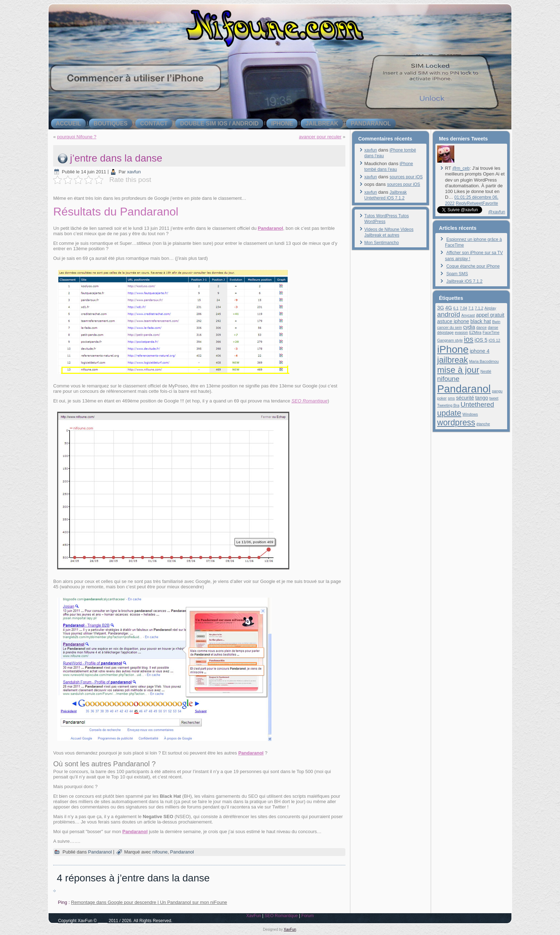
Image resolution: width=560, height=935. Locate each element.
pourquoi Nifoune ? (77, 137)
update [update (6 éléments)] (449, 413)
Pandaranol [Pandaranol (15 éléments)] (464, 389)
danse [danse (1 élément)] (493, 327)
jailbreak (322, 123)
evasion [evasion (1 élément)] (462, 332)
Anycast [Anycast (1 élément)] (468, 315)
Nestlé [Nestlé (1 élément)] (486, 371)
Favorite (490, 203)
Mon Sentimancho (382, 243)
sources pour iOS (406, 177)
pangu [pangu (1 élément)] (497, 391)
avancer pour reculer (320, 137)
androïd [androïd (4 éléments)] (449, 314)
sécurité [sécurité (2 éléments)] (465, 398)
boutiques (111, 123)
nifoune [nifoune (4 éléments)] (448, 379)
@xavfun (497, 212)
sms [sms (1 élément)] (451, 398)
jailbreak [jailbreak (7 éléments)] (452, 360)
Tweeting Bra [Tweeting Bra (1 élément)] (448, 405)
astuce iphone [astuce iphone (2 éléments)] (453, 321)
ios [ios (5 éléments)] (469, 339)
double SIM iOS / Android (219, 123)
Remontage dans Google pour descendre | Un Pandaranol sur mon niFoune (149, 902)
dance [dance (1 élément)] (482, 327)
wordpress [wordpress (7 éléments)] (456, 422)
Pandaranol (371, 123)
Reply (461, 203)
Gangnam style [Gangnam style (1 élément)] (450, 340)
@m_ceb (461, 168)
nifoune (160, 852)
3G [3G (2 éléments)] (441, 308)
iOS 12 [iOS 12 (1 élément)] (494, 340)
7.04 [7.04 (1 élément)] (463, 308)
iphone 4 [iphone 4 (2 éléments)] (479, 351)
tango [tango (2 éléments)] (482, 398)
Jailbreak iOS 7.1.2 (464, 281)
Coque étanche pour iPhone (473, 266)
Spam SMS (457, 274)
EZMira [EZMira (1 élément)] (475, 332)
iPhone (282, 123)
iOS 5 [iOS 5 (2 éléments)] (481, 340)
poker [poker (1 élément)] (442, 398)
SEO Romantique (309, 401)
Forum (308, 916)
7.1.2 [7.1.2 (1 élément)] (479, 308)
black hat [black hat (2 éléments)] (481, 321)
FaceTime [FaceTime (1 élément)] (491, 332)
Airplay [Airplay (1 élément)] (491, 308)
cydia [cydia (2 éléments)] (469, 327)
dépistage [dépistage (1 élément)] (445, 332)
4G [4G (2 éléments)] (449, 308)
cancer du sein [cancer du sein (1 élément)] (449, 327)
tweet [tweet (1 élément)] (494, 398)
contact (154, 123)
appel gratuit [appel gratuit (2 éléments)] (490, 315)
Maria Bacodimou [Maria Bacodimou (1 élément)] (484, 361)
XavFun (253, 916)
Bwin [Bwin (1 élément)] (496, 322)
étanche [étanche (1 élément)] (483, 424)
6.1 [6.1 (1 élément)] (456, 308)
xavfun (134, 172)
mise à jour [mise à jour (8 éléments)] (458, 370)
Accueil (68, 123)
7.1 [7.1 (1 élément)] (471, 308)
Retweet (475, 203)
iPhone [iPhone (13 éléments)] (453, 349)
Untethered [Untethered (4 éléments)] (477, 404)
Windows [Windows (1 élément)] (470, 414)
